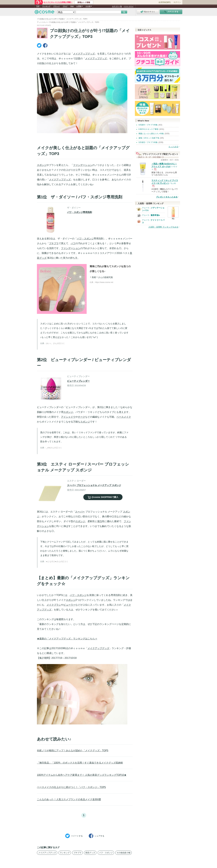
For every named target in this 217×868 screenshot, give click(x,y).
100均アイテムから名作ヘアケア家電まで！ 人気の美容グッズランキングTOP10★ (82, 775)
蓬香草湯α (155, 215)
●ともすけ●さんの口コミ (57, 561)
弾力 (100, 521)
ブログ (65, 6)
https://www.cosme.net (104, 282)
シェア (97, 836)
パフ (73, 243)
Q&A (72, 6)
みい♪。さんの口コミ (55, 343)
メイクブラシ (54, 605)
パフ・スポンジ (85, 239)
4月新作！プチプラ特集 (148, 125)
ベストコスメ (129, 6)
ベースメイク (124, 417)
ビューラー (69, 605)
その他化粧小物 (123, 853)
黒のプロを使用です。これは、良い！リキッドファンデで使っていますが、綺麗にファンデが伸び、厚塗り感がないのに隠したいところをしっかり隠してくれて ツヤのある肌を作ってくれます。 (84, 437)
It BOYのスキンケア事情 (148, 129)
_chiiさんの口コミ (54, 448)
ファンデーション (83, 165)
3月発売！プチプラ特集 (148, 142)
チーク (82, 417)
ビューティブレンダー (78, 381)
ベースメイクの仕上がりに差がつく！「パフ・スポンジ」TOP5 (71, 787)
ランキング (46, 6)
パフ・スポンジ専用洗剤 (79, 212)
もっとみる (173, 147)
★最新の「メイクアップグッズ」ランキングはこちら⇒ (67, 639)
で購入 (103, 497)
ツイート (74, 836)
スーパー (80, 512)
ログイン (177, 2)
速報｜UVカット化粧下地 (149, 138)
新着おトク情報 (84, 2)
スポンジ (42, 165)
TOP (38, 6)
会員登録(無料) (165, 2)
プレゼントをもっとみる (167, 197)
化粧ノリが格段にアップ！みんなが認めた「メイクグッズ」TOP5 (73, 750)
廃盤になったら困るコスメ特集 (151, 134)
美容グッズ (90, 853)
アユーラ (146, 208)
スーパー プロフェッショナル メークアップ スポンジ (94, 485)
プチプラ (54, 243)
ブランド (57, 6)
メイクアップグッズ (84, 54)
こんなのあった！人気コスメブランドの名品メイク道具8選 (69, 799)
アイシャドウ (68, 417)
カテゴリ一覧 (117, 6)
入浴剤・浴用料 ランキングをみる (163, 227)
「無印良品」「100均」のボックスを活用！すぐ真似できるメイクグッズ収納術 (80, 763)
